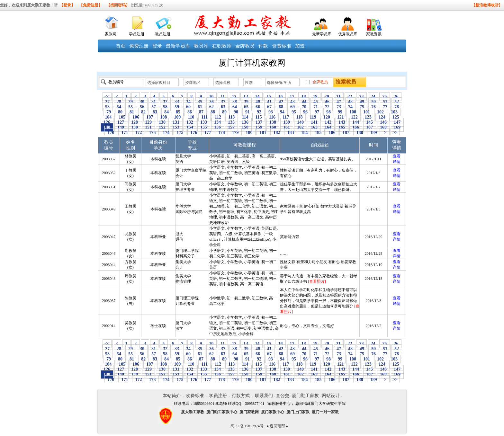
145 (370, 122)
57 (154, 107)
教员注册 (163, 34)
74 (351, 107)
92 (259, 112)
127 (121, 122)
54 (119, 107)
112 (218, 117)
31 (154, 102)
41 (270, 102)
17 (292, 97)
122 (354, 117)
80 (120, 112)
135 (231, 122)
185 (318, 133)
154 (190, 127)
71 (316, 107)
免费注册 (139, 46)
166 (356, 127)
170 (111, 133)
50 (374, 102)
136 (245, 122)
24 (373, 97)
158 (245, 127)
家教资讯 (374, 34)
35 (200, 102)
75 (362, 107)
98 (329, 112)
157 (231, 127)
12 (234, 97)
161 (287, 127)
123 (368, 117)
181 (263, 133)
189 (373, 133)
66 (258, 107)
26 (396, 97)
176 (194, 133)
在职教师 (222, 46)
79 (109, 112)
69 (293, 107)
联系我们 (264, 396)
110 (191, 117)
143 (342, 122)
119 (313, 117)
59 (177, 107)
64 (235, 107)
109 (177, 117)
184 (304, 133)
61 (200, 107)
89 (225, 112)
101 (367, 112)
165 (342, 127)
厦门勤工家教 (305, 396)
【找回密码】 (118, 5)
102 (381, 112)
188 (360, 133)
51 (385, 102)
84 (167, 112)
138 (273, 122)
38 (235, 102)
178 (221, 133)
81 (132, 112)
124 (382, 117)
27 (108, 102)
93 (271, 112)
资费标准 (282, 46)
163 (314, 127)
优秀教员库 (348, 34)
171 (125, 133)
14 (257, 97)
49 (362, 102)
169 (397, 127)
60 (189, 107)
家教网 (111, 34)
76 (374, 107)
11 (223, 97)
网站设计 (331, 396)
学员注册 (137, 34)
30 (142, 102)
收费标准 (195, 396)
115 (259, 117)
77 (385, 107)
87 (201, 112)
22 (350, 97)
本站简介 (172, 396)
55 (131, 107)
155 (204, 127)
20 (327, 97)
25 (385, 97)
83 (155, 112)
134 (218, 122)
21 (338, 97)
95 (294, 112)
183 (291, 133)
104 (108, 117)
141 (314, 122)
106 (136, 117)
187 (346, 133)
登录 (157, 46)
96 (306, 112)
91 (248, 112)
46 (327, 102)
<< (107, 97)
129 (148, 122)
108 (164, 117)
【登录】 (67, 5)
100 (353, 112)
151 (148, 127)
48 (351, 102)
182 (277, 133)
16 (280, 97)
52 (397, 102)
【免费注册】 (91, 5)
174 (166, 133)
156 (218, 127)
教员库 (201, 46)
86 (190, 112)
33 (177, 102)
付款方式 (241, 396)
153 (176, 127)
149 (121, 127)
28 (119, 102)
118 (299, 117)
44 (304, 102)
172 (139, 133)
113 (232, 117)
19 (315, 97)
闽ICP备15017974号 (247, 426)
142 (328, 122)
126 (107, 122)
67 (270, 107)
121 (340, 117)
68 (281, 107)
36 (212, 102)
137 (259, 122)
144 (356, 122)
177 (208, 133)
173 (152, 133)
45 (316, 102)
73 (339, 107)
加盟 (300, 46)
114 (245, 117)
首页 (121, 46)
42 (281, 102)
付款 (263, 46)
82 (144, 112)
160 (273, 127)
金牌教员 (245, 46)
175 (180, 133)
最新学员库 (322, 34)
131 (176, 122)
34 (189, 102)
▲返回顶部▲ (277, 426)
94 (282, 112)
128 (135, 122)
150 (135, 127)
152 (162, 127)
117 (286, 117)
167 (370, 127)
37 (223, 102)
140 (301, 122)
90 (236, 112)
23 (361, 97)
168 (383, 127)
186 (332, 133)
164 (328, 127)
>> (395, 133)
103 (394, 112)
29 (131, 102)
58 (165, 107)
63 (223, 107)
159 (259, 127)
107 (150, 117)
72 (327, 107)
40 (258, 102)
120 (327, 117)
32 (165, 102)
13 (246, 97)
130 (162, 122)
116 (272, 117)
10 (211, 97)
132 (190, 122)
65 (246, 107)
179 (235, 133)
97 (317, 112)
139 (287, 122)
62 (212, 107)
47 (339, 102)
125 (396, 117)
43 (293, 102)
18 (304, 97)
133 (204, 122)
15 (269, 97)
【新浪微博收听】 (487, 5)
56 (142, 107)
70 (304, 107)
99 (340, 112)
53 (108, 107)
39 (246, 102)
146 (383, 122)
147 (397, 122)
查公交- (283, 396)
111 (204, 117)
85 (178, 112)
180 (249, 133)
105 (122, 117)
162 (301, 127)
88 (213, 112)
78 (397, 107)
